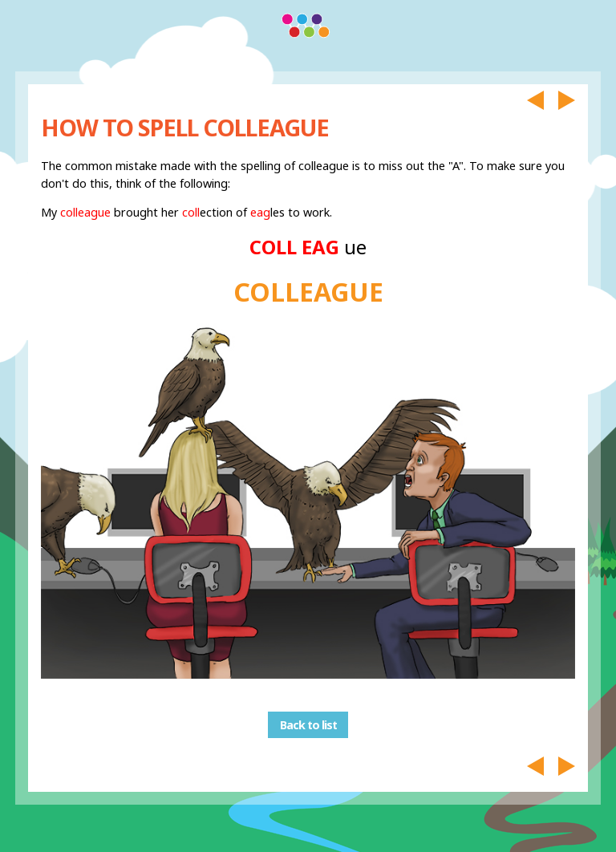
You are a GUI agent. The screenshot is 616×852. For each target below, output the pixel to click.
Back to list (308, 725)
